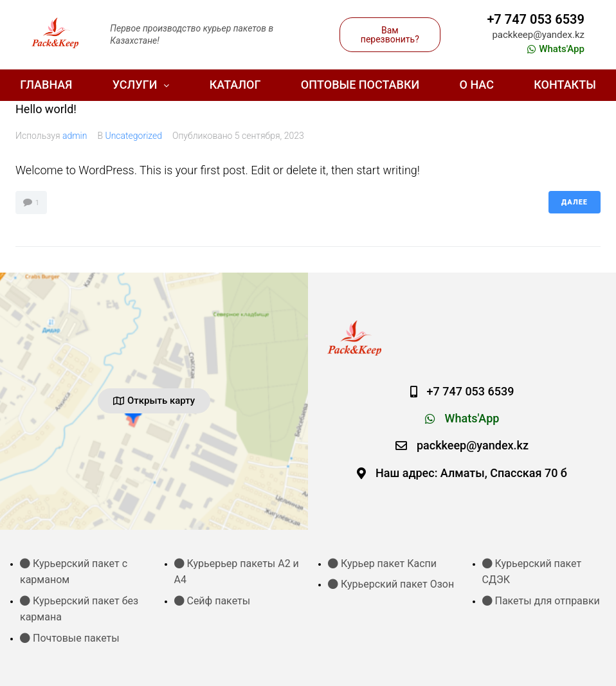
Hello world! (46, 109)
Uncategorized (133, 136)
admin (75, 136)
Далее (575, 202)
